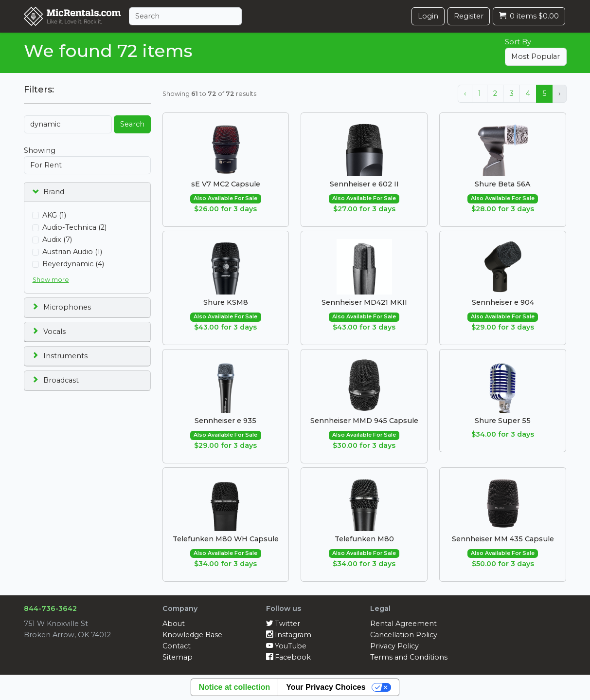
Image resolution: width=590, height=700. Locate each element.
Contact (177, 646)
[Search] (185, 16)
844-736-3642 (50, 608)
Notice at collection (235, 687)
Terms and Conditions (409, 657)
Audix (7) (57, 239)
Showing (40, 150)
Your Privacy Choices (326, 687)
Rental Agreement (403, 624)
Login (428, 16)
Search (132, 124)
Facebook (288, 657)
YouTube (286, 646)
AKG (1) (54, 215)
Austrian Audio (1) (72, 252)
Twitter (283, 624)
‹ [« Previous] (465, 93)
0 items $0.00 (529, 16)
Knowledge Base (192, 635)
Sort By (518, 42)
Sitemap (178, 657)
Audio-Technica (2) (74, 227)
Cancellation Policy (404, 635)
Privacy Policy (394, 646)
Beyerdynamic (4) (73, 264)
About (174, 624)
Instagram (289, 635)
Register (469, 16)
